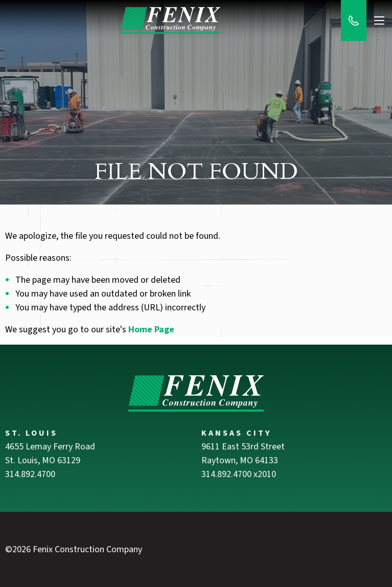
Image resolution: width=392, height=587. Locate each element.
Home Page (151, 330)
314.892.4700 (30, 474)
